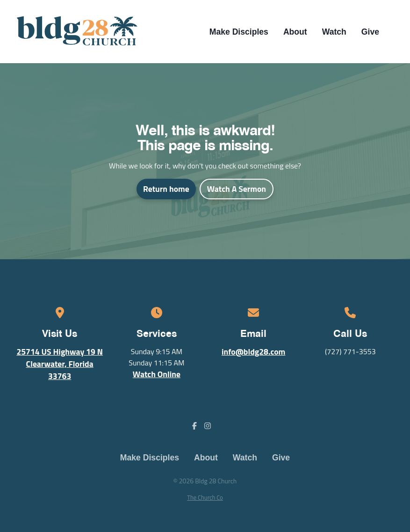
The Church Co (205, 497)
